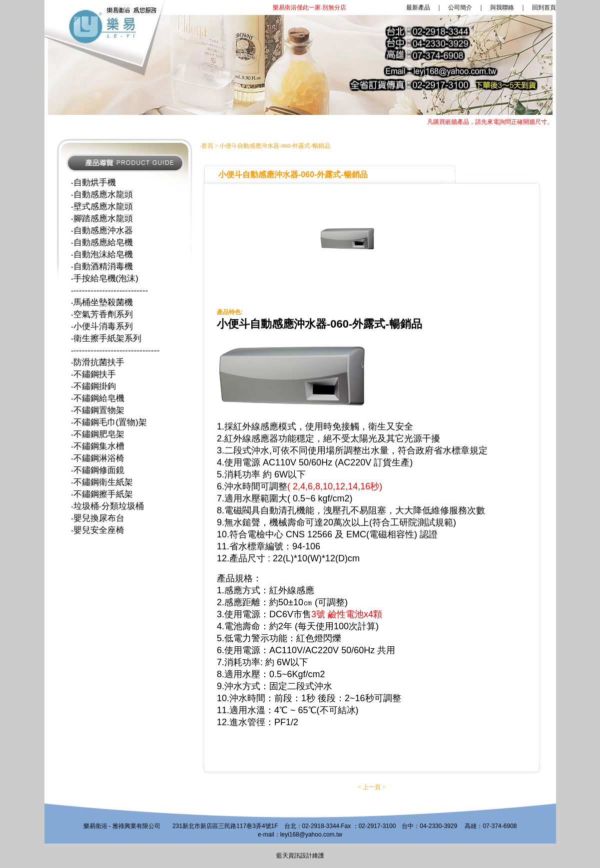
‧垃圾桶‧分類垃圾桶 (107, 506)
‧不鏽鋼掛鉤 (93, 386)
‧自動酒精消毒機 (102, 266)
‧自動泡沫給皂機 (102, 254)
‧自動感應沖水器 (102, 230)
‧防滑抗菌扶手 (98, 362)
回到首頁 (544, 7)
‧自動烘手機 (93, 182)
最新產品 (351, 7)
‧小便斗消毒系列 (102, 326)
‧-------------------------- (110, 290)
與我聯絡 (502, 7)
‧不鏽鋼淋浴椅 (98, 458)
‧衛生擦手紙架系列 (106, 338)
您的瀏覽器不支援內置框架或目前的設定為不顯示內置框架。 (300, 65)
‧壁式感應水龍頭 (102, 206)
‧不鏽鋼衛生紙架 (102, 482)
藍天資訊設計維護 (300, 856)
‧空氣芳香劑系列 (102, 314)
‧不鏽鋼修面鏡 (98, 470)
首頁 (207, 146)
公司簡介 (460, 7)
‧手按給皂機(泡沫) (105, 278)
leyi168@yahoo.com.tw (311, 835)
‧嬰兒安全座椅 (98, 530)
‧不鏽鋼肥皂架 (98, 434)
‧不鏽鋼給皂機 (98, 398)
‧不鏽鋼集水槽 (98, 446)
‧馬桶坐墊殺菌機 (102, 302)
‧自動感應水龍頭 (102, 194)
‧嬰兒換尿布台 (98, 518)
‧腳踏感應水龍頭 (102, 218)
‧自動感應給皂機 (102, 242)
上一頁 (372, 787)
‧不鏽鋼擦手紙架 (102, 494)
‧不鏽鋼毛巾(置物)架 (109, 422)
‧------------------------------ (115, 350)
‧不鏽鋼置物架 (98, 410)
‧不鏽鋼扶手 (93, 374)
